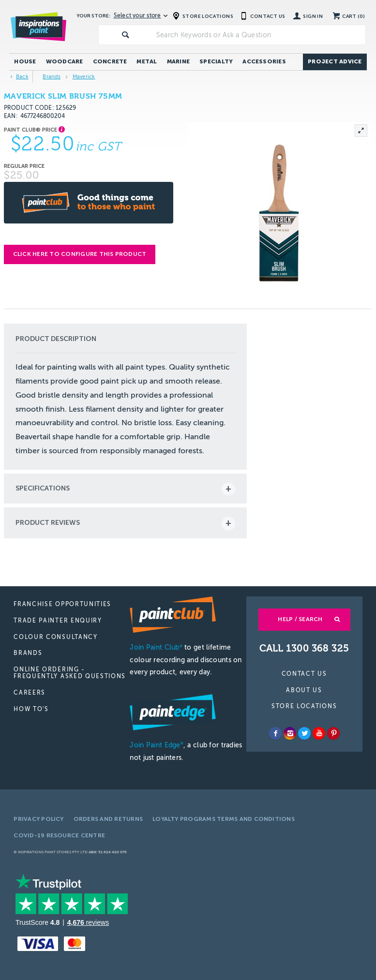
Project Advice (335, 61)
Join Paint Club (156, 647)
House (25, 61)
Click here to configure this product (80, 254)
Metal (147, 61)
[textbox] (259, 35)
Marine (178, 61)
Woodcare (65, 61)
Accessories (264, 61)
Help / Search (300, 619)
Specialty (216, 61)
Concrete (110, 61)
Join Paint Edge (156, 745)
